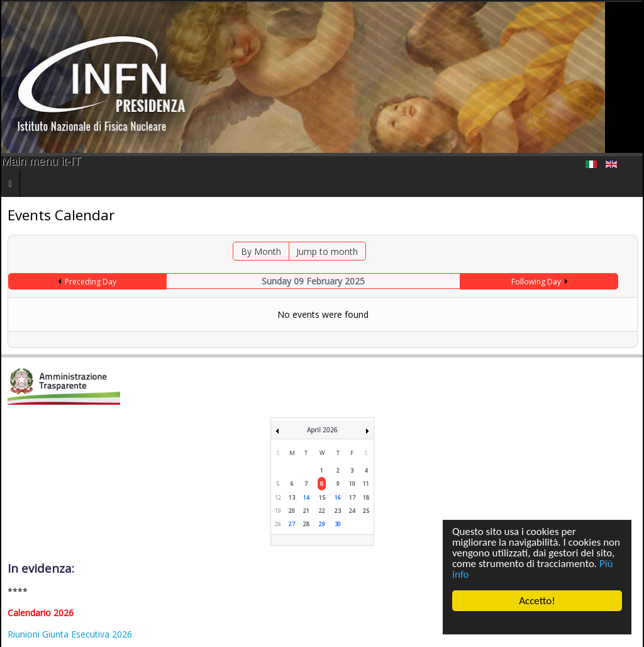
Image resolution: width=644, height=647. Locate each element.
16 (338, 498)
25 (366, 511)
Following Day (536, 282)
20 (292, 511)
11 (366, 484)
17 (352, 498)
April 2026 (322, 430)
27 (292, 524)
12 (278, 498)
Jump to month (327, 251)
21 (306, 511)
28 (306, 524)
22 (322, 511)
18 (366, 498)
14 (306, 498)
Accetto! (537, 601)
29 (322, 524)
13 (292, 498)
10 (352, 484)
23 (338, 511)
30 (338, 524)
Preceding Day (91, 282)
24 (352, 511)
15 (322, 498)
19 (278, 511)
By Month (261, 251)
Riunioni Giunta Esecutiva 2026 (70, 634)
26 (278, 524)
